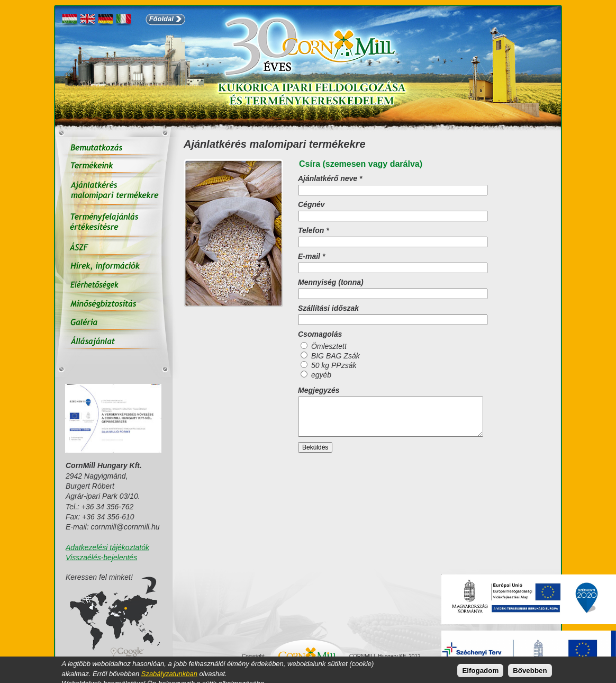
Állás (114, 341)
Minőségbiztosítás (114, 304)
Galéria (114, 323)
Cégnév (311, 204)
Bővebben (530, 672)
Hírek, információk (114, 267)
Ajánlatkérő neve (330, 178)
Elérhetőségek (114, 286)
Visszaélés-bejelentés (101, 558)
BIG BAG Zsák (336, 356)
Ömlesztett (329, 346)
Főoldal (161, 19)
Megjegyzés (319, 390)
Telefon (314, 230)
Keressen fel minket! (99, 577)
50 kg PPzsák (334, 365)
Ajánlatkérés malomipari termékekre (114, 192)
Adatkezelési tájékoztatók (107, 547)
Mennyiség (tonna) (331, 282)
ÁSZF (114, 249)
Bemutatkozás (114, 148)
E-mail (311, 256)
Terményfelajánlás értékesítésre (114, 223)
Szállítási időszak (328, 308)
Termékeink (114, 167)
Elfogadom (480, 672)
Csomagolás (320, 334)
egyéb (321, 375)
